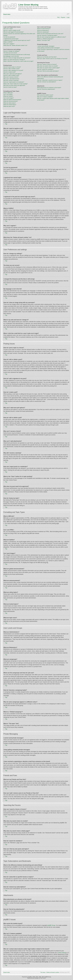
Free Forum (43, 978)
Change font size (68, 14)
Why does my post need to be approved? (14, 85)
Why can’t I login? (8, 29)
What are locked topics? (10, 105)
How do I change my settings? (11, 51)
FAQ (58, 17)
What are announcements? (11, 101)
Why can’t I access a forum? (11, 77)
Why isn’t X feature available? (45, 97)
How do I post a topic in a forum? (12, 67)
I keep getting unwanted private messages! (48, 48)
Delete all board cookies (53, 972)
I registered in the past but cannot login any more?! (17, 40)
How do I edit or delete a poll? (11, 75)
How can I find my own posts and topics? (48, 71)
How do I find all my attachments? (46, 89)
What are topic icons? (9, 106)
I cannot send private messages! (46, 46)
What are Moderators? (43, 30)
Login (68, 17)
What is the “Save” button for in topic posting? (16, 84)
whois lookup (62, 953)
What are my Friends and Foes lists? (47, 57)
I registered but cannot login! (11, 39)
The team (43, 972)
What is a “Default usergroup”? (45, 39)
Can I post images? (9, 98)
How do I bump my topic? (10, 87)
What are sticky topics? (10, 103)
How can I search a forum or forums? (47, 64)
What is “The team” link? (44, 40)
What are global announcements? (12, 100)
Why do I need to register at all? (12, 30)
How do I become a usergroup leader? (47, 35)
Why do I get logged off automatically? (14, 32)
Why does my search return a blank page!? (49, 68)
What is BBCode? (8, 93)
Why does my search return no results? (47, 66)
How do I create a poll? (10, 72)
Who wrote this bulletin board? (45, 95)
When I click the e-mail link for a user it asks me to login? (18, 61)
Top (6, 124)
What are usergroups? (43, 32)
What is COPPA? (8, 42)
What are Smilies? (8, 96)
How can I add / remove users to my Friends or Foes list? (52, 59)
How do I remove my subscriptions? (47, 82)
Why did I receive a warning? (11, 80)
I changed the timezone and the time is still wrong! (17, 55)
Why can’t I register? (9, 44)
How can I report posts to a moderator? (14, 82)
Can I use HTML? (8, 95)
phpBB (30, 977)
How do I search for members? (45, 69)
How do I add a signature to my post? (13, 70)
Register (63, 17)
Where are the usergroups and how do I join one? (50, 34)
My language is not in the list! (11, 56)
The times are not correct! (10, 53)
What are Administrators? (44, 29)
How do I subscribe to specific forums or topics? (50, 80)
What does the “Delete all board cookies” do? (15, 45)
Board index (7, 14)
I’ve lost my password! (9, 37)
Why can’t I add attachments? (11, 79)
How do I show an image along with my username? (17, 58)
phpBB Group (51, 925)
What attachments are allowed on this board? (49, 88)
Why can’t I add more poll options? (13, 74)
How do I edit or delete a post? (12, 69)
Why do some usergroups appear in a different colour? (52, 37)
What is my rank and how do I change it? (14, 60)
